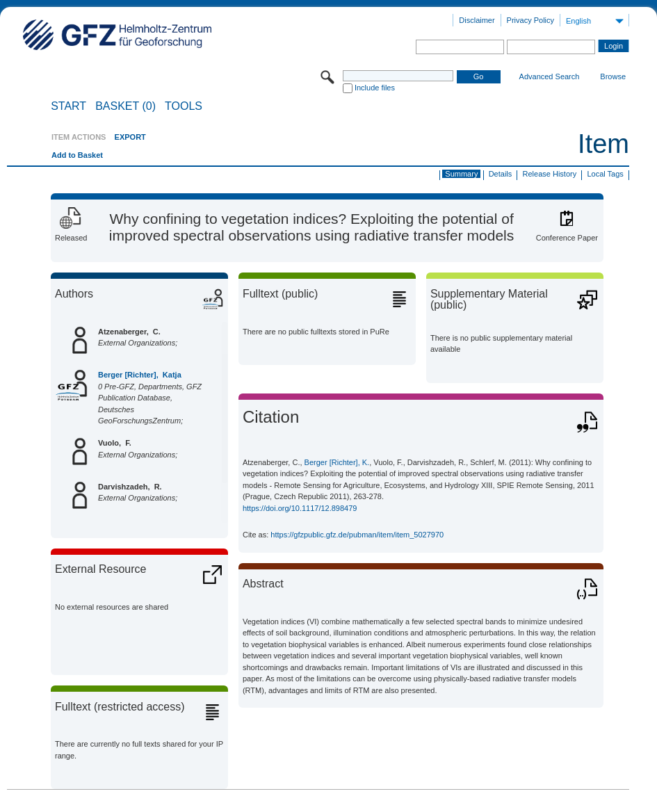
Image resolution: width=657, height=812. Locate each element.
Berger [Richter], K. (337, 462)
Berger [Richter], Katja (140, 375)
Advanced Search (550, 76)
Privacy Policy (530, 20)
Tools (184, 106)
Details (501, 174)
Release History (550, 174)
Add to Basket (77, 155)
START (68, 106)
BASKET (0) (125, 106)
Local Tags (605, 174)
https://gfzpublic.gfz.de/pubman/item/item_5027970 (357, 535)
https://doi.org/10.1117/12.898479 (300, 508)
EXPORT (130, 137)
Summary (461, 174)
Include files (375, 88)
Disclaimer (477, 20)
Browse (613, 76)
